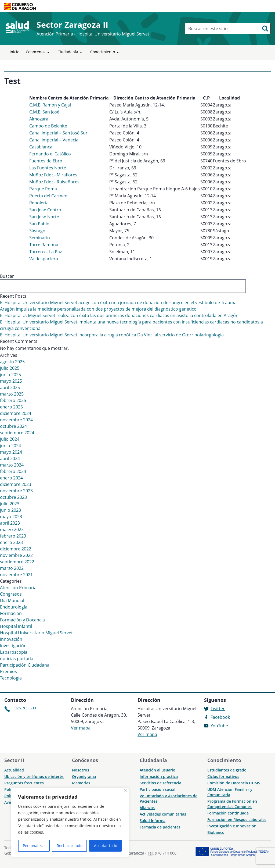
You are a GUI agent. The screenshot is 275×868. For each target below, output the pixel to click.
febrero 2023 (13, 536)
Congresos (11, 594)
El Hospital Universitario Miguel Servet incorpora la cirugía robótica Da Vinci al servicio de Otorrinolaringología (112, 335)
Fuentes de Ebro (46, 161)
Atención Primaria (18, 588)
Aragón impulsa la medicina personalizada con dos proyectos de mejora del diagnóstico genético (98, 309)
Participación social (158, 789)
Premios (8, 671)
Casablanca (41, 147)
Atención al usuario (158, 770)
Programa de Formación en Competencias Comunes (232, 804)
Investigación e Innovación (232, 826)
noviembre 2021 (16, 575)
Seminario (40, 238)
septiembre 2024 (17, 433)
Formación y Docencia (22, 620)
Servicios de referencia (160, 783)
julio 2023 (10, 504)
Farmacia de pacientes (160, 827)
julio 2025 (10, 368)
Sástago (37, 231)
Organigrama (84, 776)
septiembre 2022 (17, 562)
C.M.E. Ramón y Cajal (50, 105)
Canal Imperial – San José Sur (58, 133)
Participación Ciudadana (25, 665)
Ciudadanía (71, 52)
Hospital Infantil (16, 626)
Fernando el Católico (50, 154)
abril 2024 (10, 458)
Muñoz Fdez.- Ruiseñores (54, 182)
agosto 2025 (12, 362)
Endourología (14, 607)
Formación (11, 613)
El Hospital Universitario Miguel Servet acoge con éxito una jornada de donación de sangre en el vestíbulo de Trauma (118, 303)
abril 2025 (10, 387)
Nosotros (81, 770)
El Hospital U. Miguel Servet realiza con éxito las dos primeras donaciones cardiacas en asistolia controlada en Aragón (119, 315)
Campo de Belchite (48, 126)
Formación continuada (228, 813)
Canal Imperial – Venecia (54, 140)
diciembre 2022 (16, 549)
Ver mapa (81, 728)
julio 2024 (10, 439)
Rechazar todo (70, 846)
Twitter (218, 709)
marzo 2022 (12, 568)
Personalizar (34, 846)
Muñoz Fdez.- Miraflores (53, 175)
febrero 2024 (13, 471)
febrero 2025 (13, 400)
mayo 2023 (11, 517)
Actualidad (14, 770)
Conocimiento (105, 52)
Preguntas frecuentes (24, 783)
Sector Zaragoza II (72, 25)
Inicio (15, 52)
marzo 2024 (12, 465)
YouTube (219, 726)
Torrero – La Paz (46, 252)
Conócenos (38, 52)
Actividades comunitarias (163, 814)
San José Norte (44, 217)
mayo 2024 (11, 452)
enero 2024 (11, 478)
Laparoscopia (14, 652)
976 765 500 (25, 708)
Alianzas (147, 808)
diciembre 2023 (16, 484)
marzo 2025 (12, 394)
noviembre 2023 (16, 491)
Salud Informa (153, 821)
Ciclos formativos (223, 776)
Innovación (11, 639)
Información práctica (159, 776)
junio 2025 (10, 375)
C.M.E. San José (44, 112)
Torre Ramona (44, 245)
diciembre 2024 (16, 413)
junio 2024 (10, 446)
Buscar (7, 276)
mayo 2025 (11, 381)
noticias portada (17, 659)
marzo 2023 (12, 529)
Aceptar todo (106, 846)
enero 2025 (11, 407)
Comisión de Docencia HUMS (234, 783)
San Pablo (39, 224)
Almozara (39, 119)
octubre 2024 (13, 426)
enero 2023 (11, 542)
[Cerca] (125, 790)
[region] (70, 823)
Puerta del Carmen (48, 196)
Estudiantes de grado (227, 770)
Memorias (81, 783)
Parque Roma (43, 189)
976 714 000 (166, 853)
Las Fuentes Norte (48, 168)
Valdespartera (44, 259)
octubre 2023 (13, 497)
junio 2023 (10, 510)
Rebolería (39, 203)
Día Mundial (12, 600)
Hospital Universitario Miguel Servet (36, 633)
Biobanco (216, 832)
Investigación (13, 646)
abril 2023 (10, 523)
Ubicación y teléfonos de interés (34, 776)
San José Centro (45, 210)
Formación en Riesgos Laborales (237, 819)
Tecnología (11, 678)
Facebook (220, 717)
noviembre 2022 (16, 555)
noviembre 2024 (16, 420)
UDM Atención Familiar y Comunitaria (230, 792)
